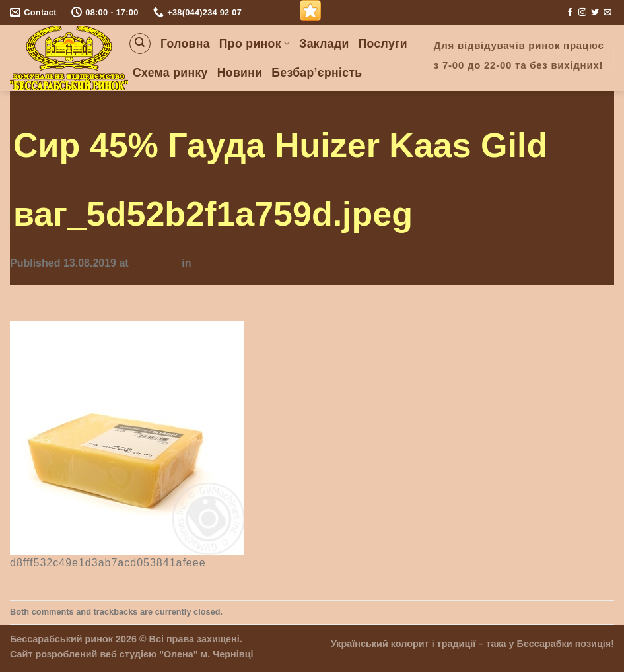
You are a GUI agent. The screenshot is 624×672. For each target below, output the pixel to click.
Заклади (324, 44)
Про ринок (255, 44)
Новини (240, 73)
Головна (185, 44)
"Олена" (178, 654)
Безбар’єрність (317, 73)
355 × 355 (155, 263)
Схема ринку (170, 73)
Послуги (383, 44)
